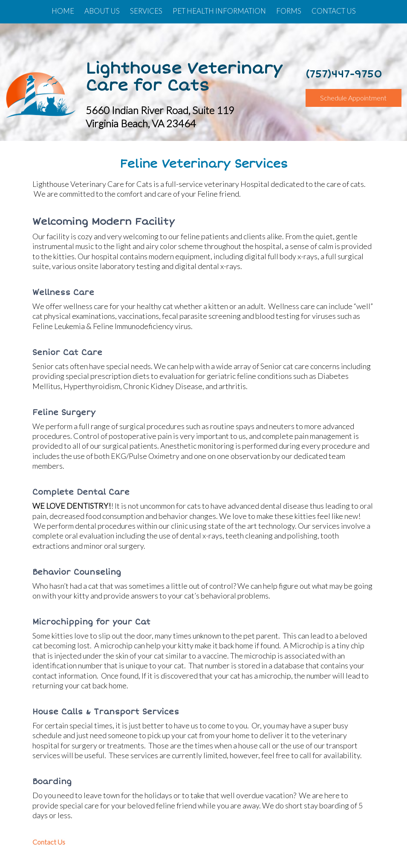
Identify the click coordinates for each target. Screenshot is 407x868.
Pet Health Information (219, 11)
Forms (289, 11)
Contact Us (334, 11)
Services (146, 11)
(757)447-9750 (344, 74)
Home (63, 11)
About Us (102, 11)
